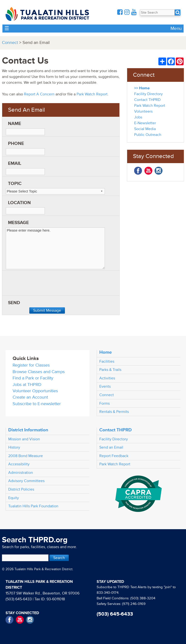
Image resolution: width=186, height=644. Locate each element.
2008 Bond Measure (26, 456)
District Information (28, 430)
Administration (21, 473)
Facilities (107, 361)
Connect (10, 43)
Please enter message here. (55, 248)
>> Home (142, 88)
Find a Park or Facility (33, 378)
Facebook (138, 171)
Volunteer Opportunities (35, 391)
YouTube (148, 171)
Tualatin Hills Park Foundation (33, 506)
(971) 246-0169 (134, 604)
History (14, 447)
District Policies (21, 489)
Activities (107, 378)
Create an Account (30, 397)
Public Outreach (148, 135)
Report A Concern (39, 94)
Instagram (159, 171)
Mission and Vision (24, 439)
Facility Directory (148, 94)
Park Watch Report (92, 94)
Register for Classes (31, 365)
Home (106, 352)
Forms (105, 403)
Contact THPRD (147, 100)
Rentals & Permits (114, 412)
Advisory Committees (26, 481)
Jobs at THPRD (27, 385)
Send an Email (111, 447)
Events (105, 386)
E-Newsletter (145, 123)
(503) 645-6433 (19, 599)
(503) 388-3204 (143, 598)
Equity (14, 498)
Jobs (138, 117)
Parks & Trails (110, 370)
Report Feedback (114, 456)
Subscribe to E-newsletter (37, 404)
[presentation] (43, 285)
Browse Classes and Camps (39, 372)
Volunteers (143, 111)
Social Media (145, 129)
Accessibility (19, 464)
